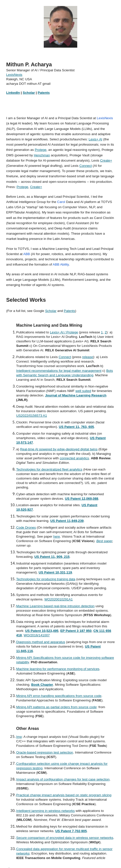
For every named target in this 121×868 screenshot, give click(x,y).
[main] (60, 81)
